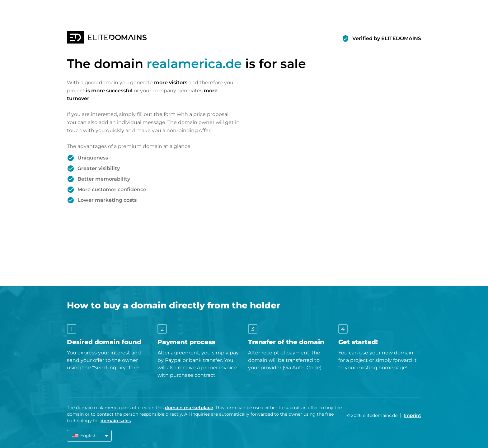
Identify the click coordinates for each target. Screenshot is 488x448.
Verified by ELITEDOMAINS (387, 38)
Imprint (413, 415)
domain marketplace (189, 408)
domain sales (116, 421)
